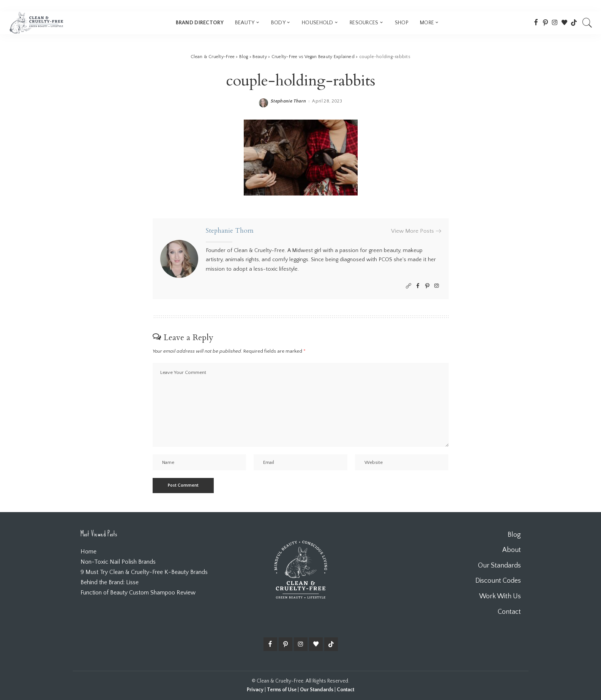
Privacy (255, 690)
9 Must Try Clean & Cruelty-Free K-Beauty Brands (144, 572)
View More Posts (416, 231)
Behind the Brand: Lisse (110, 582)
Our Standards (317, 690)
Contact (345, 690)
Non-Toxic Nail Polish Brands (118, 562)
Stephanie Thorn (288, 101)
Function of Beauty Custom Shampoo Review (138, 593)
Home (88, 552)
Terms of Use (282, 690)
